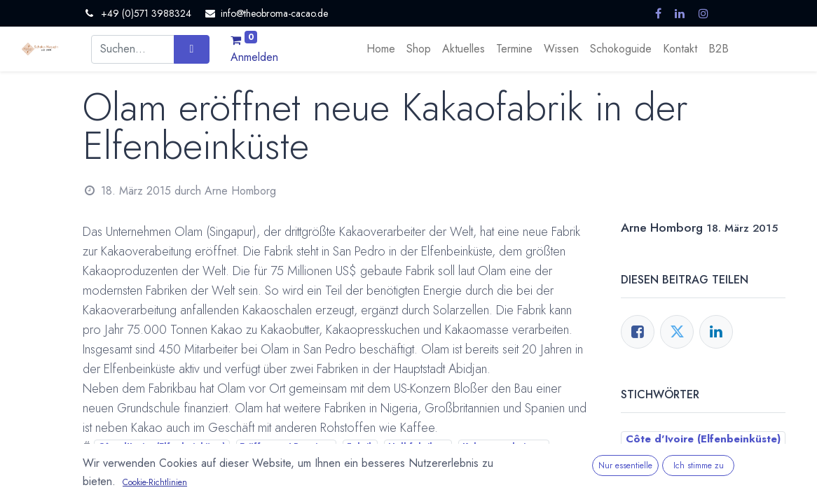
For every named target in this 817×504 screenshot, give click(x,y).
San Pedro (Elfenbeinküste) (213, 463)
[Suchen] (192, 49)
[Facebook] (638, 332)
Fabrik (360, 447)
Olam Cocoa (114, 463)
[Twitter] (677, 332)
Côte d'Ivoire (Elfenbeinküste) (162, 447)
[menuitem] (381, 49)
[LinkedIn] (716, 332)
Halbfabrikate (418, 447)
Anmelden (254, 57)
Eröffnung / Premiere (286, 447)
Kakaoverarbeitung (504, 447)
